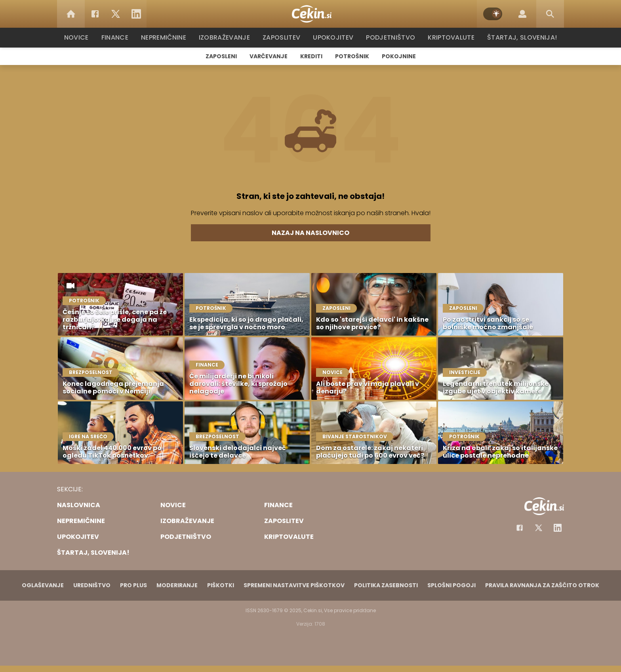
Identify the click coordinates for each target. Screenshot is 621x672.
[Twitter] (116, 14)
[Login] (522, 14)
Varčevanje (269, 56)
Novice (80, 37)
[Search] (550, 14)
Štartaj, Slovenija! (519, 37)
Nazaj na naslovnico (310, 233)
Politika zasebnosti (386, 585)
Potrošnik (352, 56)
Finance (119, 37)
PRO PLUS (133, 585)
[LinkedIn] (136, 14)
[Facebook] (95, 14)
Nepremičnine (168, 37)
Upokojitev (335, 37)
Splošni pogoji (451, 585)
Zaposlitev (284, 37)
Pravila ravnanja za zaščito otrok (542, 585)
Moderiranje (177, 585)
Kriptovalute (450, 37)
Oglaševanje (43, 585)
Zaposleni (221, 56)
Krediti (311, 56)
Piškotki (221, 585)
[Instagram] (558, 528)
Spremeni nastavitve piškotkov (294, 585)
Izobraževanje (228, 37)
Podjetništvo (391, 37)
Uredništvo (92, 585)
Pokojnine (399, 56)
